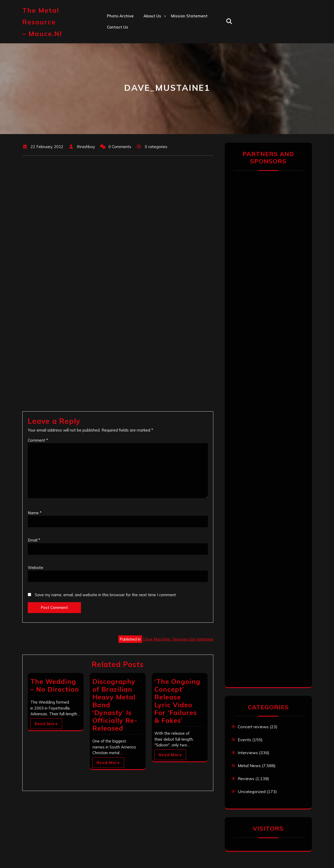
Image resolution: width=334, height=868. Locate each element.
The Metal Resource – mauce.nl (42, 22)
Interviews (248, 753)
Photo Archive (120, 16)
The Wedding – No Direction (55, 685)
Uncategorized (252, 791)
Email (34, 540)
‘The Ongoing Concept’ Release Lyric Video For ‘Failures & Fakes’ (177, 701)
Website (36, 568)
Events (244, 740)
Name (35, 513)
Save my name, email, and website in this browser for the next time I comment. (106, 595)
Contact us (118, 27)
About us (152, 16)
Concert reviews (253, 727)
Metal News (249, 766)
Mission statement (189, 16)
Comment (38, 440)
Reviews (246, 779)
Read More (46, 724)
